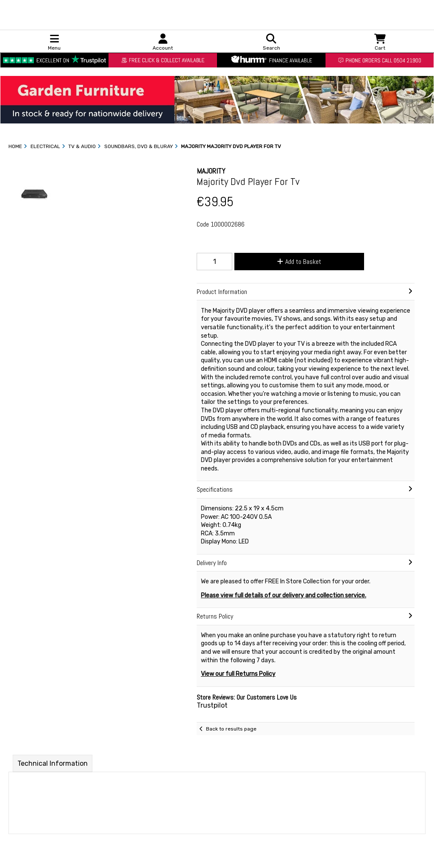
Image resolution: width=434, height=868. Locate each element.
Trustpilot (212, 705)
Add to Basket (299, 262)
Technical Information (53, 763)
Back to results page (231, 729)
